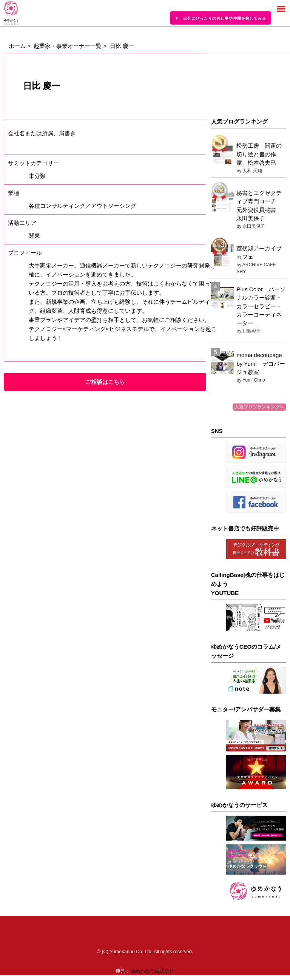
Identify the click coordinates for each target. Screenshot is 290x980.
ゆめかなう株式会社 (152, 971)
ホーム (17, 46)
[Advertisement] (249, 81)
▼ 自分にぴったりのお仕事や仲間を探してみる (221, 18)
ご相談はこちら (105, 382)
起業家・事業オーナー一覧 (68, 46)
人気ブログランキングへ (259, 407)
